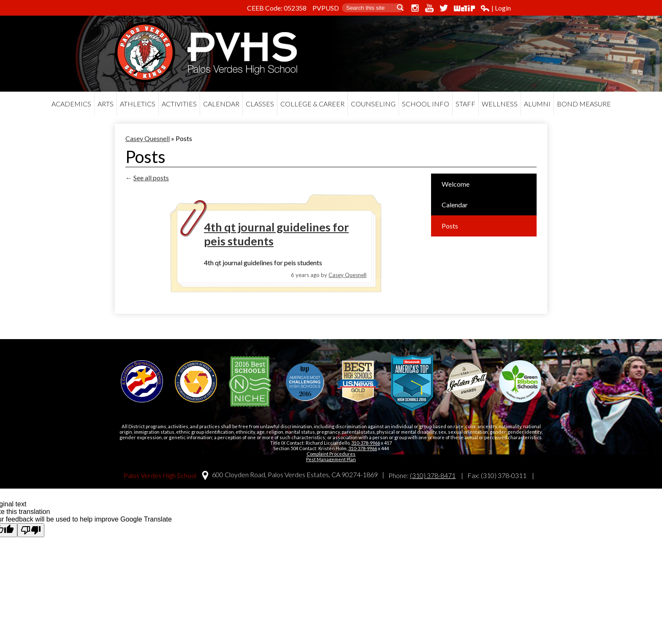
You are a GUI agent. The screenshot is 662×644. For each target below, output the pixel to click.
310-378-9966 (366, 443)
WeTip (464, 8)
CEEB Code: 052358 (277, 8)
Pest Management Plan (331, 459)
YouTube (429, 8)
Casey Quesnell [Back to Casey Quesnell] (148, 138)
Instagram (415, 8)
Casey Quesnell (347, 275)
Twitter (444, 8)
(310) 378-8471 (433, 475)
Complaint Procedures (331, 454)
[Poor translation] (31, 530)
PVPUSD (326, 8)
